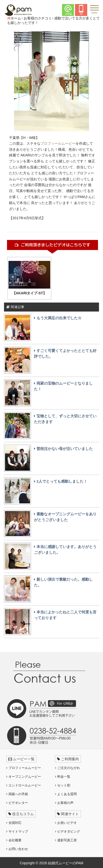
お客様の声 (64, 803)
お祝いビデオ (66, 823)
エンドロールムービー (24, 785)
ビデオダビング (67, 831)
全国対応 (14, 823)
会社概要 (14, 840)
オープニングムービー (24, 777)
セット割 (63, 785)
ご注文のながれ (67, 768)
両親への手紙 (17, 794)
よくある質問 (66, 794)
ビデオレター (17, 803)
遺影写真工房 (66, 840)
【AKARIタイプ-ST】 (29, 293)
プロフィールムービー (58, 143)
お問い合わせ (17, 849)
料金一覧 (63, 777)
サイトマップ (17, 831)
